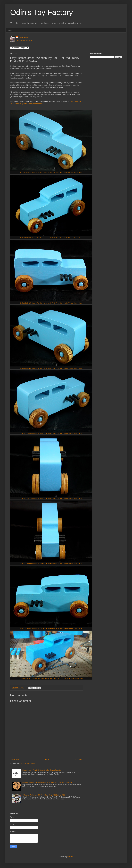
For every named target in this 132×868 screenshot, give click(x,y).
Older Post (78, 760)
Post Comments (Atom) (27, 763)
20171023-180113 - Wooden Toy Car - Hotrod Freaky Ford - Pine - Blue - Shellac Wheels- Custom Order (51, 498)
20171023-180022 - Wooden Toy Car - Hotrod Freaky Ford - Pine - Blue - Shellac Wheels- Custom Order (51, 368)
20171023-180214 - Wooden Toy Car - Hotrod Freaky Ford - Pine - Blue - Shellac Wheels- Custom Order (51, 303)
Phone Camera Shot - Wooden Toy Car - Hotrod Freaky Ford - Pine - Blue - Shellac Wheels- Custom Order (51, 678)
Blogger (70, 857)
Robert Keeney (24, 37)
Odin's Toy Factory (42, 12)
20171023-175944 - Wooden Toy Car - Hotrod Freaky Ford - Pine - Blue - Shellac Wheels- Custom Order (51, 628)
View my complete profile (24, 41)
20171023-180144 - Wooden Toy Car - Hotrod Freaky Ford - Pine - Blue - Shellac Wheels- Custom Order (51, 433)
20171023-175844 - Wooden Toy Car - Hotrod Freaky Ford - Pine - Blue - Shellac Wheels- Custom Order (51, 563)
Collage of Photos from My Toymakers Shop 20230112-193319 (44, 795)
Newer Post (15, 760)
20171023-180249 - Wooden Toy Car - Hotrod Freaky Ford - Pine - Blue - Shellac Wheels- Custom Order (51, 173)
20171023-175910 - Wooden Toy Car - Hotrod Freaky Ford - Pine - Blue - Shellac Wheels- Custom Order (51, 238)
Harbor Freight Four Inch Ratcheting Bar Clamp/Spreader (42, 770)
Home (10, 30)
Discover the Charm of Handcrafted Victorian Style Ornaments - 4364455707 (48, 782)
